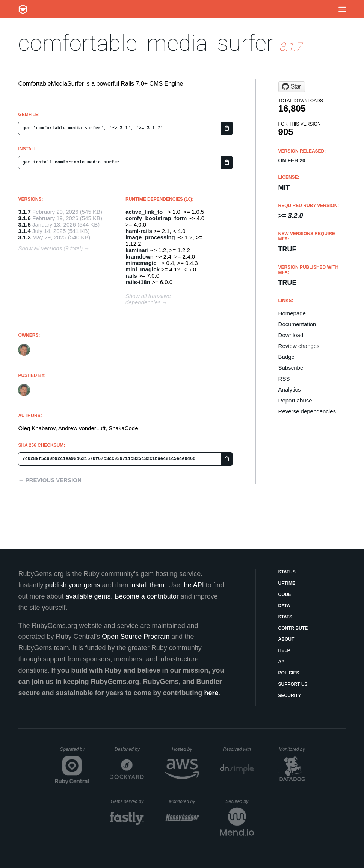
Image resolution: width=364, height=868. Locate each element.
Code (285, 594)
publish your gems (73, 585)
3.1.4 (24, 231)
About (286, 639)
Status (287, 572)
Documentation (297, 324)
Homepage (292, 313)
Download (291, 335)
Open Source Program (136, 637)
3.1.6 (24, 218)
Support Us (293, 684)
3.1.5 (24, 225)
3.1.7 (24, 212)
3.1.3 (24, 237)
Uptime (287, 583)
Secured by (239, 801)
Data (284, 606)
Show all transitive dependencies (148, 299)
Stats (285, 617)
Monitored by (294, 749)
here (211, 693)
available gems (88, 596)
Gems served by (128, 801)
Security (290, 696)
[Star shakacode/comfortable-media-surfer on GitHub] (292, 87)
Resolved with (238, 749)
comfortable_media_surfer (146, 43)
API (282, 662)
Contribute (293, 628)
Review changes (299, 346)
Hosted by (185, 749)
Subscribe (291, 368)
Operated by (74, 752)
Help (284, 650)
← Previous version (50, 480)
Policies (289, 673)
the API (193, 585)
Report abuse (295, 400)
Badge (286, 357)
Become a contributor (147, 596)
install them (147, 585)
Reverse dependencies (307, 411)
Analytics (290, 389)
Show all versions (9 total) (50, 248)
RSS (284, 379)
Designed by (129, 749)
